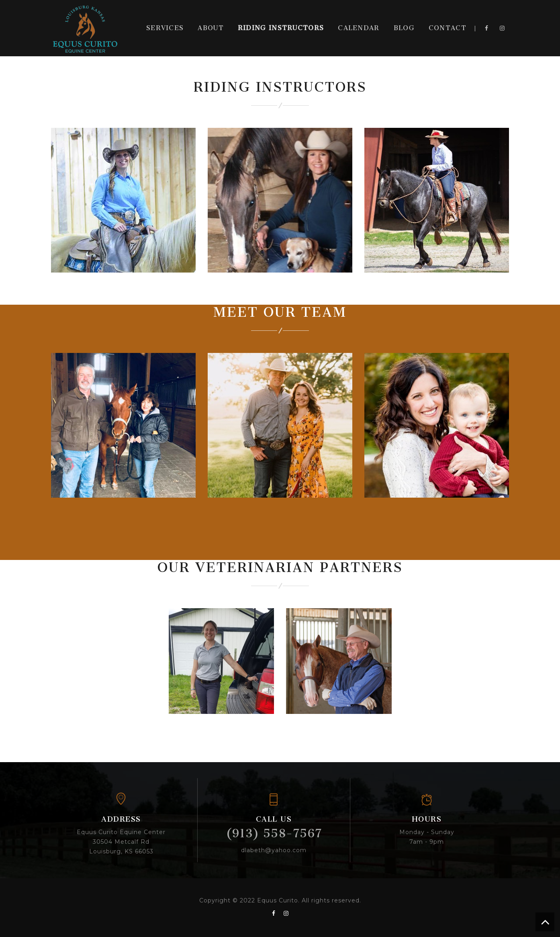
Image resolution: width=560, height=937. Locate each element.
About (211, 28)
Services (165, 28)
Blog (404, 28)
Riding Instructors (281, 28)
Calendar (359, 28)
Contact (448, 28)
